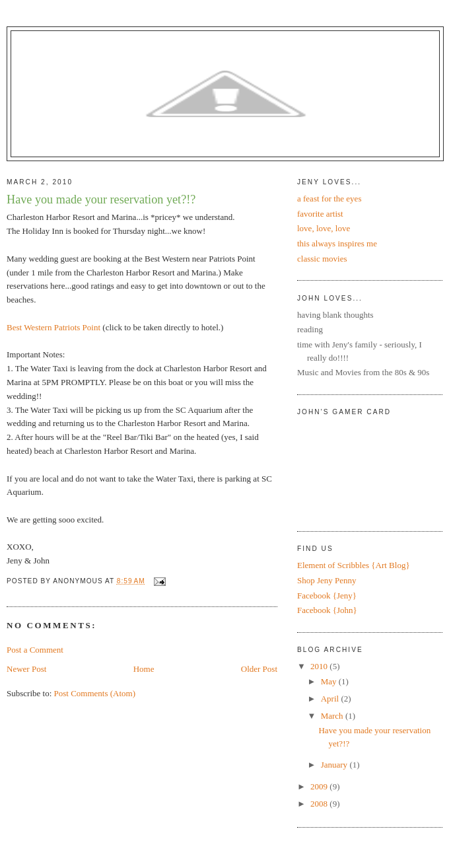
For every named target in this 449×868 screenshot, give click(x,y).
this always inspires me (337, 243)
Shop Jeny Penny (327, 580)
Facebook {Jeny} (327, 596)
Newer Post (26, 669)
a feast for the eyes (329, 199)
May (330, 681)
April (331, 699)
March (333, 716)
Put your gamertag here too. (364, 468)
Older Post (259, 669)
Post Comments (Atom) (95, 693)
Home (144, 669)
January (335, 765)
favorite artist (320, 214)
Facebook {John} (327, 610)
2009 (320, 786)
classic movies (322, 259)
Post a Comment (35, 650)
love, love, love (324, 228)
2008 (320, 804)
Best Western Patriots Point (53, 327)
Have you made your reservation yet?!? (101, 199)
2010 (320, 666)
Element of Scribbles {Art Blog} (354, 565)
